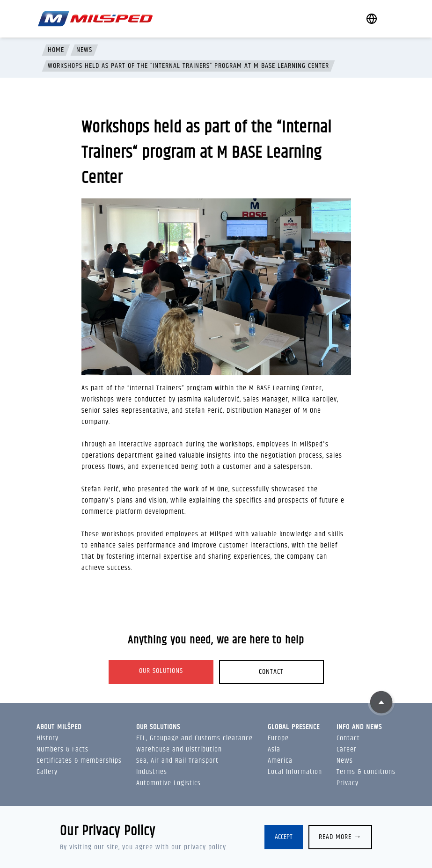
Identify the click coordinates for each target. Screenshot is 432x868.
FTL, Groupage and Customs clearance (194, 738)
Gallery (47, 772)
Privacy (348, 783)
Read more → (340, 837)
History (48, 738)
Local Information (295, 772)
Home (56, 50)
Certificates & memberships (79, 761)
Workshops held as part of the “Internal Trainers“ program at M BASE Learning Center (188, 66)
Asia (274, 749)
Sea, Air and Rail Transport (177, 761)
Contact (271, 672)
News (84, 50)
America (280, 761)
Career (347, 749)
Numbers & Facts (62, 749)
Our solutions (161, 671)
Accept (284, 837)
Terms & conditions (366, 772)
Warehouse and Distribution (179, 749)
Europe (278, 738)
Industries (152, 772)
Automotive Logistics (168, 783)
